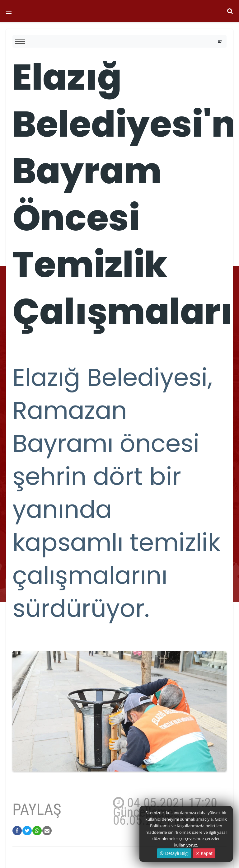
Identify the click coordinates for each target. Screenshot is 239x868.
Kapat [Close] (204, 853)
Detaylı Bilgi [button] (174, 853)
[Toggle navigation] (220, 41)
